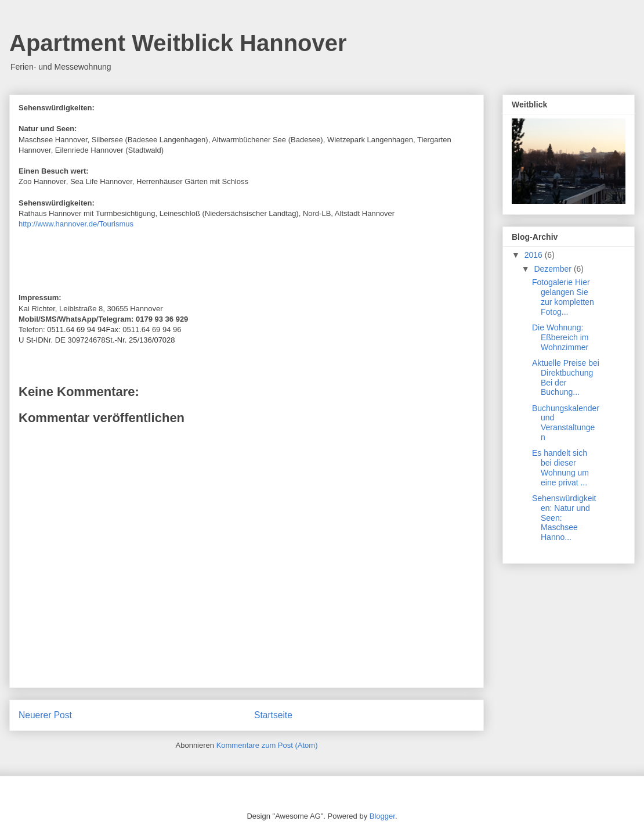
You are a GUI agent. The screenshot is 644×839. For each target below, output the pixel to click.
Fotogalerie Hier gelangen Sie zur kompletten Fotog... (563, 297)
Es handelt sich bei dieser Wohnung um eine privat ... (560, 467)
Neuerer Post (45, 715)
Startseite (273, 715)
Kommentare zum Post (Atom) (267, 745)
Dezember (553, 269)
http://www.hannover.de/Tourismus (76, 224)
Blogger (382, 816)
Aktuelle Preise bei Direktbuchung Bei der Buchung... (566, 377)
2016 (535, 255)
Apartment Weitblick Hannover (178, 43)
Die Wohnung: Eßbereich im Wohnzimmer (560, 337)
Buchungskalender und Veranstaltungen (566, 423)
